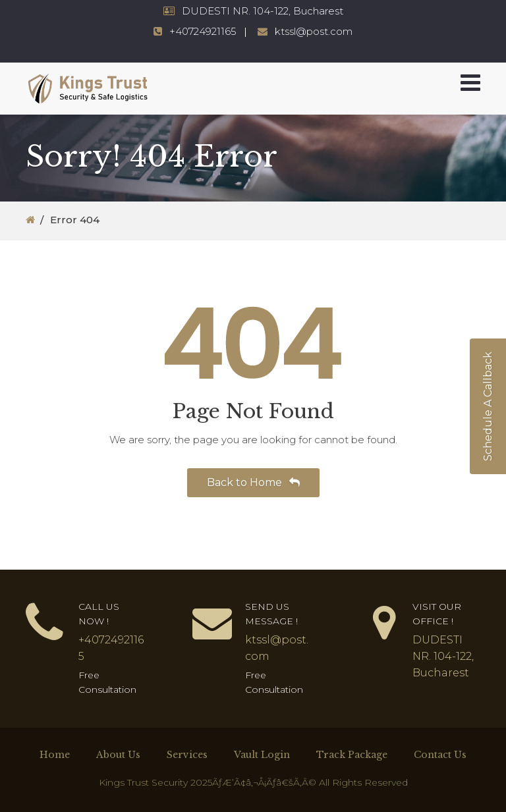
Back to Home (253, 482)
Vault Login (262, 755)
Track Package (352, 755)
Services (187, 755)
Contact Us (440, 755)
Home (55, 755)
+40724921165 (203, 31)
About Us (118, 755)
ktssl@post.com (314, 31)
